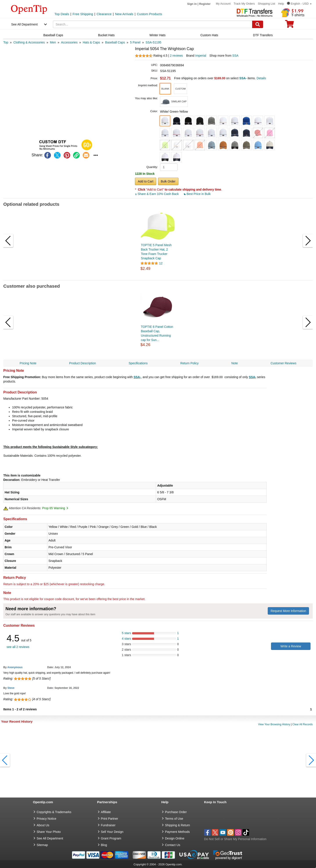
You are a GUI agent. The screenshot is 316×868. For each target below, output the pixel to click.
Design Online (175, 838)
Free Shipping (83, 14)
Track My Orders (244, 4)
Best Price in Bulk (197, 194)
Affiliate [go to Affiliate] (106, 812)
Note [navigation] (235, 363)
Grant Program (111, 838)
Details (261, 78)
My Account (223, 4)
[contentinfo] (29, 9)
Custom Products (149, 14)
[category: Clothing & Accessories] (29, 42)
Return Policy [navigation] (189, 363)
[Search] (258, 24)
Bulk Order (168, 181)
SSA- (137, 377)
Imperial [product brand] (201, 56)
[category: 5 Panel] (135, 42)
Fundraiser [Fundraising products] (108, 825)
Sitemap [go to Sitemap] (42, 845)
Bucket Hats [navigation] (106, 35)
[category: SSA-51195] (153, 42)
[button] (299, 4)
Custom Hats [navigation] (209, 35)
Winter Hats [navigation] (157, 35)
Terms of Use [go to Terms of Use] (174, 819)
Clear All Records (303, 724)
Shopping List (267, 4)
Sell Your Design (112, 832)
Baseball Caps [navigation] (53, 35)
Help (281, 4)
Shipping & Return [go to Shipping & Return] (178, 825)
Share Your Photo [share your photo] (49, 832)
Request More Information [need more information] (288, 611)
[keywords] (153, 24)
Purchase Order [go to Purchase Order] (176, 812)
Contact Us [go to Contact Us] (173, 845)
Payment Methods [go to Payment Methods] (177, 832)
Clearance (104, 14)
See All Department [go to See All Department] (50, 838)
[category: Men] (53, 42)
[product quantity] (169, 167)
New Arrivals (124, 14)
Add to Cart (146, 181)
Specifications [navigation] (138, 363)
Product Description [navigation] (83, 363)
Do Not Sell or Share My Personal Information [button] (235, 839)
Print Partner (110, 819)
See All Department (24, 24)
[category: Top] (6, 42)
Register (205, 4)
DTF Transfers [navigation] (263, 35)
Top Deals (62, 14)
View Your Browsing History (274, 724)
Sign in (192, 4)
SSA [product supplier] (235, 56)
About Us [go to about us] (43, 825)
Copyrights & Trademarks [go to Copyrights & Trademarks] (54, 812)
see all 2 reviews (18, 647)
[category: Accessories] (69, 42)
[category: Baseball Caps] (115, 42)
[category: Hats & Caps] (91, 42)
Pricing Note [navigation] (28, 363)
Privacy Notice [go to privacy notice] (46, 819)
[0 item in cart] (289, 25)
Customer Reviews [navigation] (283, 363)
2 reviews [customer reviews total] (176, 56)
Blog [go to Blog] (104, 845)
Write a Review (291, 646)
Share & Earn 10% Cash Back (157, 194)
